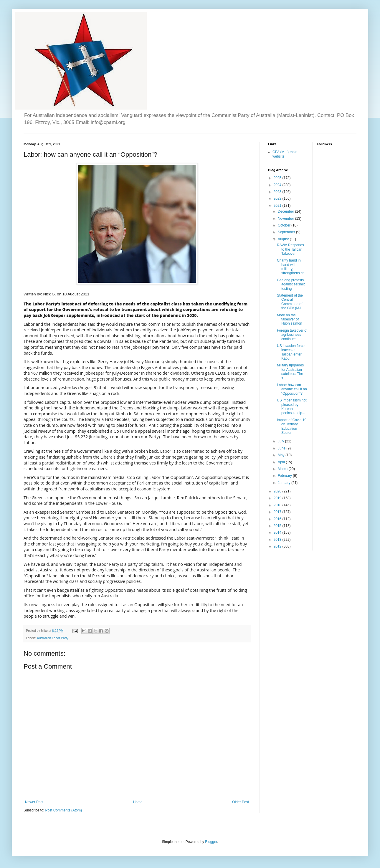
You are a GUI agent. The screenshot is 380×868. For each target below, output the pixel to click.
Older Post (241, 802)
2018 (278, 505)
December (286, 211)
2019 (278, 498)
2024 (278, 185)
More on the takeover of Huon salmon (290, 319)
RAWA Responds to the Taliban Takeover (290, 249)
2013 (278, 540)
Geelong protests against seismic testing (291, 284)
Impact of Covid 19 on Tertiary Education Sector (292, 426)
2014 (278, 533)
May (282, 455)
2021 (278, 206)
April (282, 462)
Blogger (211, 842)
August (284, 239)
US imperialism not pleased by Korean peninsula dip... (292, 407)
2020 (278, 491)
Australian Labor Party (53, 638)
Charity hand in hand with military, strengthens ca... (292, 267)
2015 (278, 526)
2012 (278, 546)
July (281, 441)
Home (138, 802)
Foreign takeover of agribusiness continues (292, 335)
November (286, 219)
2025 (278, 178)
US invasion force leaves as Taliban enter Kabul (291, 352)
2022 (278, 199)
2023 (278, 192)
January (285, 483)
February (285, 476)
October (285, 225)
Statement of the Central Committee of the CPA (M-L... (291, 302)
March (283, 469)
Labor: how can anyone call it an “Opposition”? (292, 389)
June (282, 448)
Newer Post (34, 802)
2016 (278, 519)
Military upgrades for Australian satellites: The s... (290, 372)
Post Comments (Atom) (63, 810)
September (287, 232)
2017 (278, 512)
